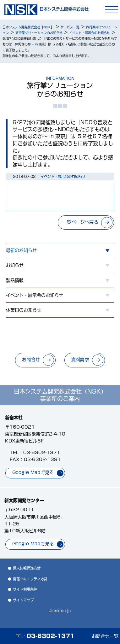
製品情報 (15, 280)
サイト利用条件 (25, 589)
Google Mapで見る (33, 472)
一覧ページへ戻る (80, 222)
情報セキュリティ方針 (30, 579)
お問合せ (31, 360)
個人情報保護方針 (27, 568)
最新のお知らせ (21, 250)
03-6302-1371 (42, 453)
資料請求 (80, 360)
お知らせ (15, 265)
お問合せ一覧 (105, 636)
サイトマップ (23, 600)
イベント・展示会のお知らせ (35, 295)
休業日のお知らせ (24, 310)
